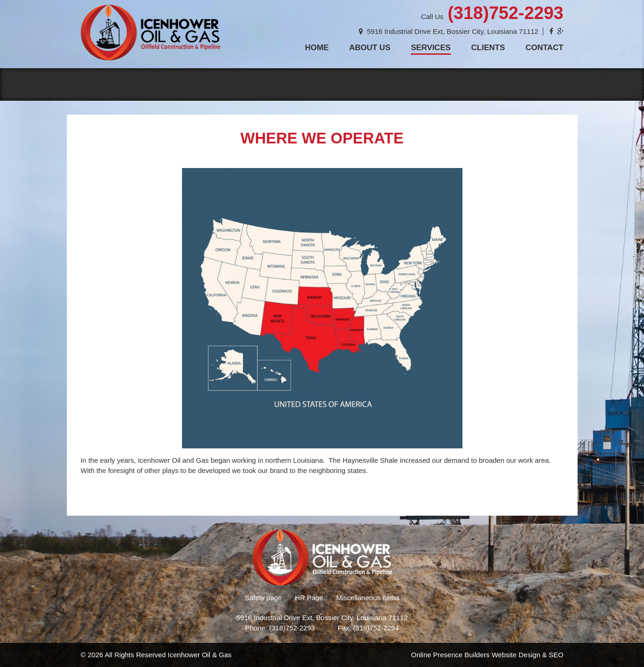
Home (317, 48)
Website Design (516, 655)
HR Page (309, 598)
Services (431, 48)
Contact (545, 48)
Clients (488, 48)
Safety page (263, 598)
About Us (370, 48)
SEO (556, 655)
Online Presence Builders (450, 655)
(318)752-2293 (505, 13)
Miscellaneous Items (368, 598)
